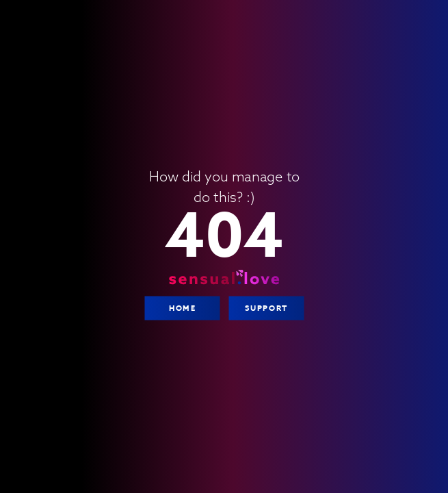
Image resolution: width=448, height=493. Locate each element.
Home (182, 308)
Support (266, 308)
